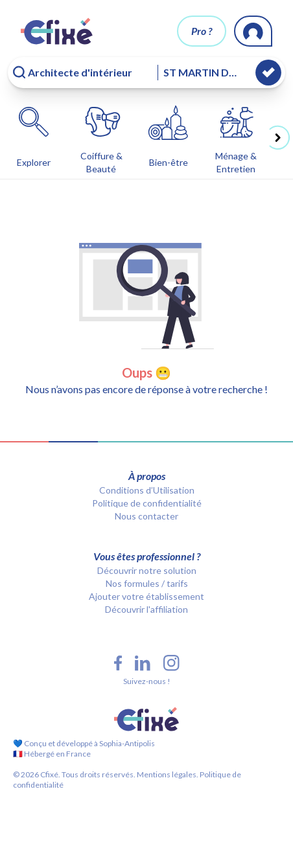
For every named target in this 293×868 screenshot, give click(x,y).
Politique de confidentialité (147, 503)
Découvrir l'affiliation (146, 609)
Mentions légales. (167, 774)
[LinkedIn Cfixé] (143, 663)
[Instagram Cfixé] (171, 663)
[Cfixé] (57, 31)
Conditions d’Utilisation (147, 490)
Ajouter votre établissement (146, 596)
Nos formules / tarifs (147, 583)
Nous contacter (146, 516)
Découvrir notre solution (147, 570)
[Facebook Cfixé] (118, 663)
